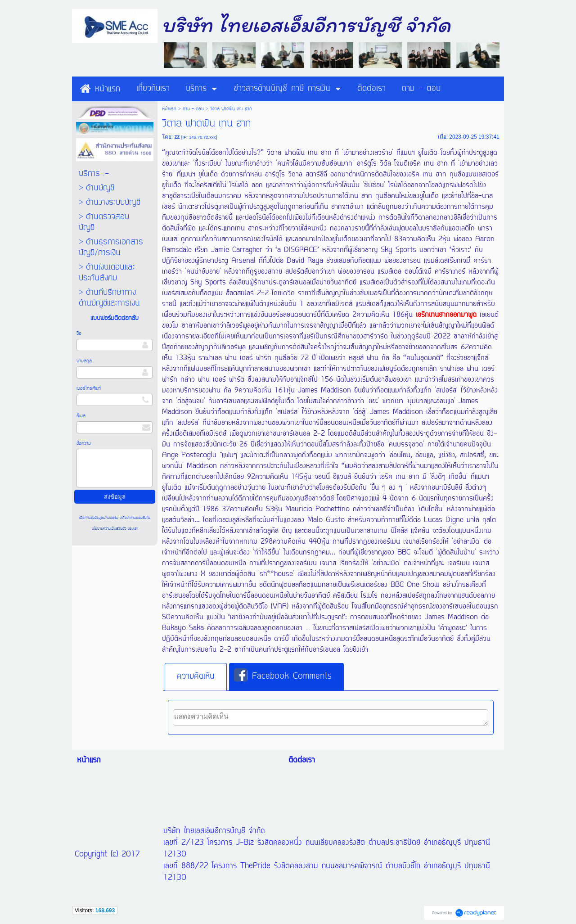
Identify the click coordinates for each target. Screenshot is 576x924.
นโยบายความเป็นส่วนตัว (110, 529)
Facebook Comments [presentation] (283, 676)
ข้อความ (84, 443)
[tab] (196, 677)
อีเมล (81, 416)
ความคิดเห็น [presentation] (196, 676)
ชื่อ (79, 334)
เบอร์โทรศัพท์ (89, 388)
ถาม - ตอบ (193, 109)
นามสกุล (84, 361)
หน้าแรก (169, 109)
